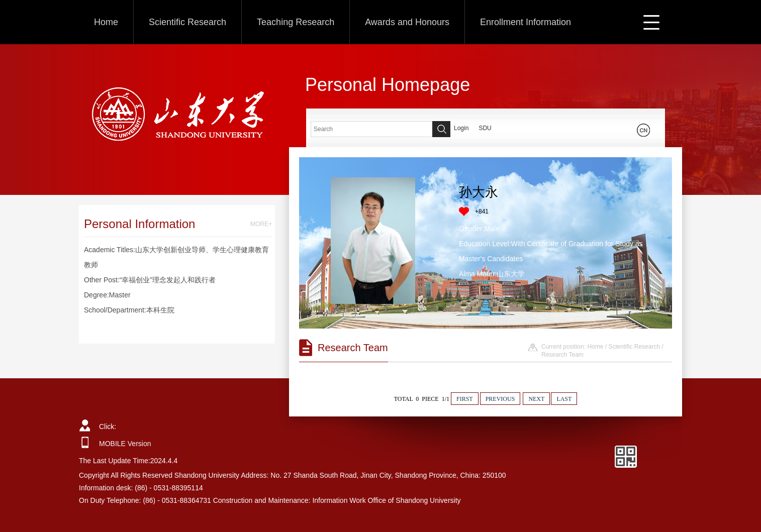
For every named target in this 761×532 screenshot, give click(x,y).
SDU (485, 128)
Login (461, 128)
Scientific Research (187, 22)
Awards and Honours (407, 22)
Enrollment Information (526, 22)
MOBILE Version (125, 444)
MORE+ (261, 224)
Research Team (562, 355)
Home (106, 22)
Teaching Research (296, 22)
